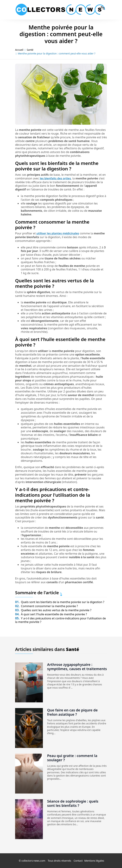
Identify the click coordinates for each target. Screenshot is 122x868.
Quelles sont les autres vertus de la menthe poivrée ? (53, 610)
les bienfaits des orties (55, 178)
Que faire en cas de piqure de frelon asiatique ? (72, 712)
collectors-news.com (33, 861)
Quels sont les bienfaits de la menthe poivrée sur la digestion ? (60, 602)
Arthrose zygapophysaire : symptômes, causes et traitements (77, 667)
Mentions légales (94, 861)
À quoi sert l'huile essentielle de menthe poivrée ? (51, 614)
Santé (30, 50)
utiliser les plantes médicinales (58, 233)
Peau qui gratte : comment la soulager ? (72, 758)
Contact (78, 861)
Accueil (19, 50)
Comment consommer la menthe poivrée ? (47, 606)
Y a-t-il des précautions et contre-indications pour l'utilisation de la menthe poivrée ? (60, 620)
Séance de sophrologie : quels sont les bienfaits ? (73, 803)
